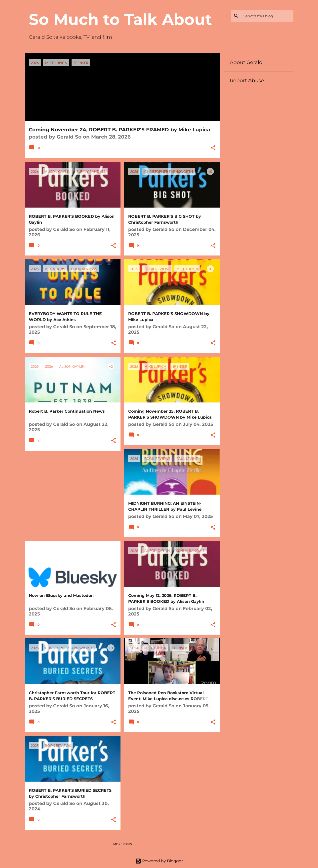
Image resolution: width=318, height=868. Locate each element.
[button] (213, 148)
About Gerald (246, 62)
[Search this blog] (267, 16)
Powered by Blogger (159, 861)
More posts (122, 844)
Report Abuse (247, 80)
